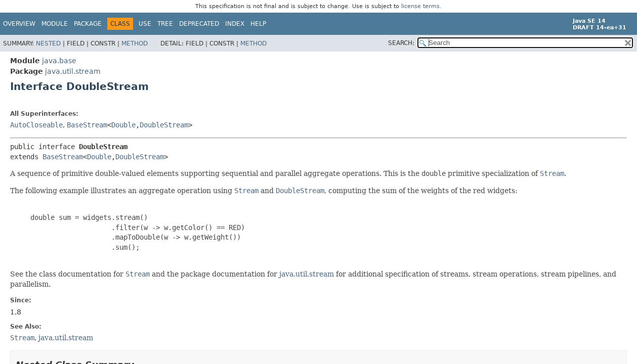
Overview (19, 24)
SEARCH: (401, 43)
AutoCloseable (36, 125)
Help (258, 24)
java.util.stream (73, 71)
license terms (420, 6)
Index (235, 24)
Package (88, 24)
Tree (165, 24)
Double (123, 125)
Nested (48, 43)
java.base (59, 61)
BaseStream (87, 125)
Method (135, 43)
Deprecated (199, 24)
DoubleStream (164, 125)
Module (55, 24)
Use (145, 24)
